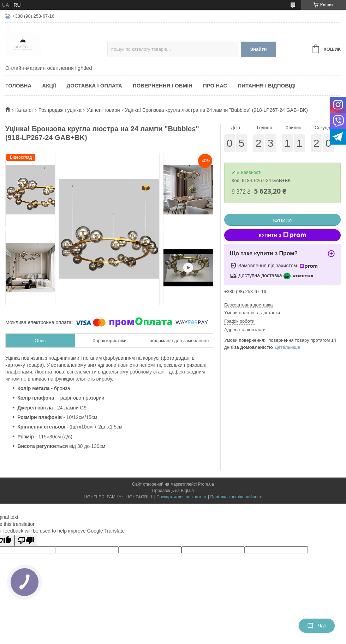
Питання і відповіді (267, 86)
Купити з (282, 235)
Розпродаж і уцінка (60, 110)
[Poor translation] (26, 540)
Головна (18, 86)
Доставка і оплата (94, 86)
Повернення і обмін (163, 86)
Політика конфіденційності (236, 497)
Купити (282, 220)
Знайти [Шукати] (259, 49)
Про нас (215, 86)
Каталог (24, 110)
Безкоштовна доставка (248, 305)
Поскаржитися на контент (181, 497)
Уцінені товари (103, 110)
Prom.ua (206, 484)
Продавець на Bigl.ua (173, 491)
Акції (49, 86)
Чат (317, 626)
